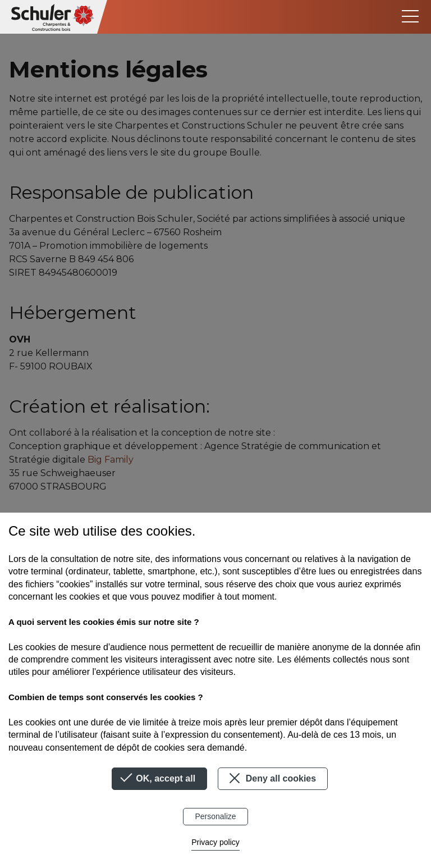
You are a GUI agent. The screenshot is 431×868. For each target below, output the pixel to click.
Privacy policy (215, 842)
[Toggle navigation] (410, 16)
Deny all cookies (271, 778)
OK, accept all (159, 779)
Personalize (215, 816)
